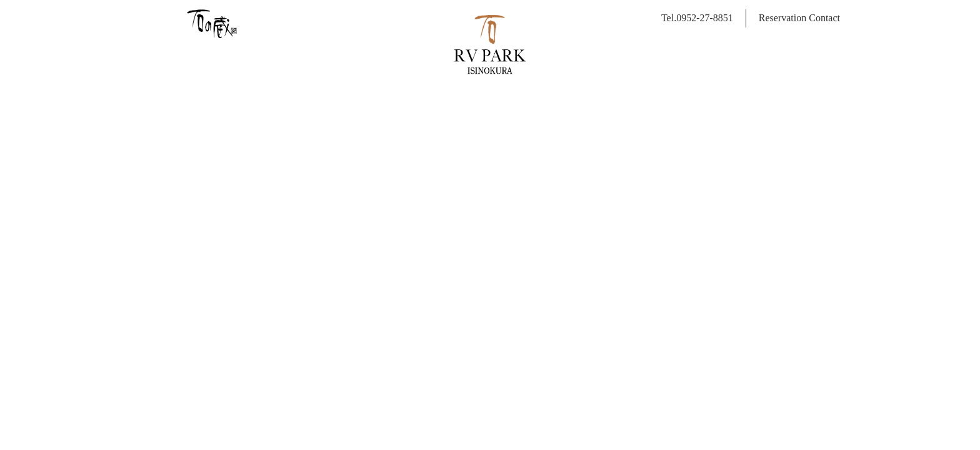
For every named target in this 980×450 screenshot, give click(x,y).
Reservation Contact (799, 18)
